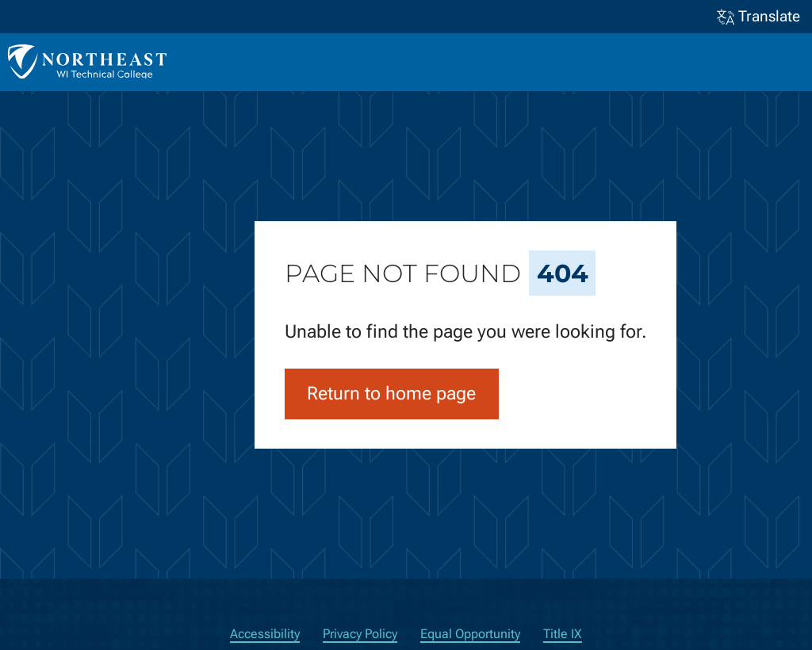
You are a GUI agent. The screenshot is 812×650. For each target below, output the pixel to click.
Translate (759, 17)
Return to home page (391, 394)
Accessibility (265, 634)
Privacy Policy (360, 634)
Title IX (563, 634)
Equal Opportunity (470, 634)
